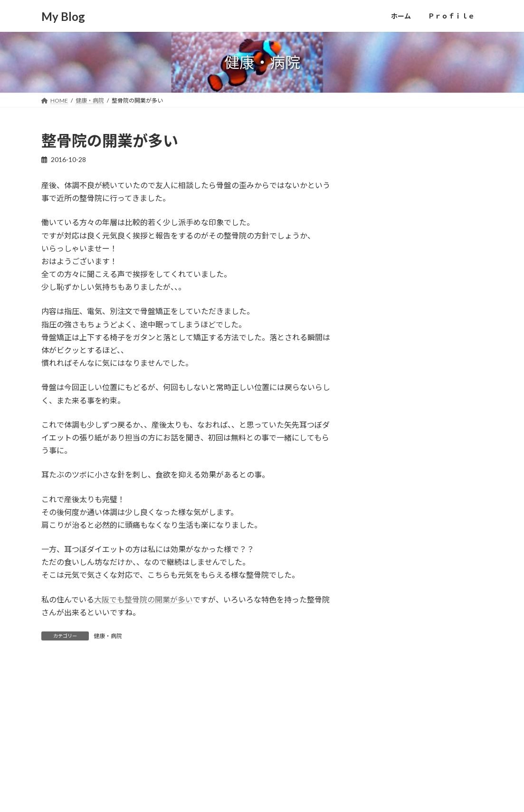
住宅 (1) (377, 507)
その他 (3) (381, 430)
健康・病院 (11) (389, 527)
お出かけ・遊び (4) (394, 411)
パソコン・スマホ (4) (397, 449)
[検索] (463, 719)
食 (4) (374, 604)
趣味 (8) (377, 565)
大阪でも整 (113, 599)
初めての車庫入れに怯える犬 (409, 220)
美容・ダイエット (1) (397, 546)
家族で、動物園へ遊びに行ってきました (420, 291)
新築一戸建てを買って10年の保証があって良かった (421, 330)
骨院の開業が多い (162, 599)
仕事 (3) (377, 488)
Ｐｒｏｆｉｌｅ (106, 770)
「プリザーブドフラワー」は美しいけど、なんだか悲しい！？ (420, 187)
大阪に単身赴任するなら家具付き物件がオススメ (420, 253)
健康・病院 (108, 636)
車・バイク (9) (387, 585)
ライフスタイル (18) (396, 469)
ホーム (59, 770)
